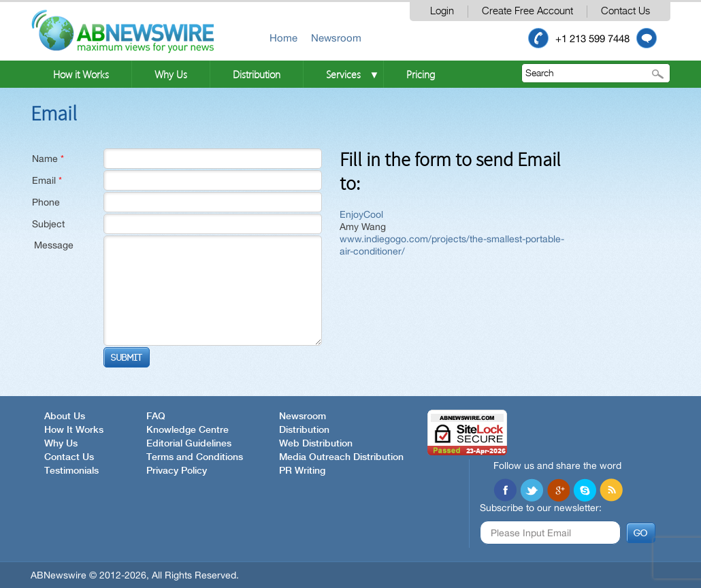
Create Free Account (527, 11)
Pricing (421, 74)
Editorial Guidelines (189, 444)
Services (343, 74)
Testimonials (71, 471)
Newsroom (336, 38)
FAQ (156, 416)
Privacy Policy (177, 471)
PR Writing (302, 471)
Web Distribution (316, 444)
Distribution (257, 74)
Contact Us (625, 11)
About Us (65, 416)
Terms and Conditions (195, 457)
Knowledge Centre (188, 430)
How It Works (74, 430)
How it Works (81, 74)
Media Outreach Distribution (341, 457)
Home (283, 38)
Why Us (171, 74)
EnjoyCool (361, 214)
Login (442, 11)
